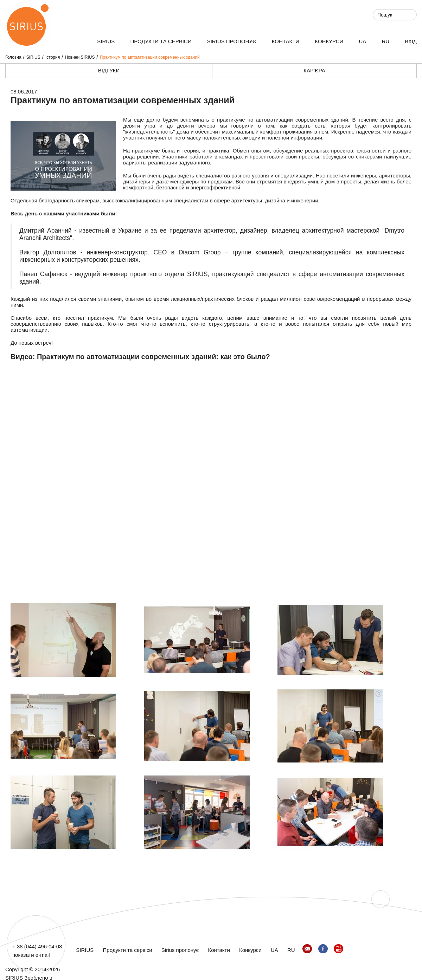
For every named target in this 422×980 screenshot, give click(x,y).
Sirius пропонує (232, 41)
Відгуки (109, 70)
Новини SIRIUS (80, 57)
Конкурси (329, 41)
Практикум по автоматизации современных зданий (150, 57)
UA (362, 41)
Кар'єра (314, 70)
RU (385, 41)
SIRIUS (106, 41)
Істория (53, 57)
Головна (13, 57)
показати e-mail (31, 955)
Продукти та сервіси (161, 41)
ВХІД (411, 41)
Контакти (286, 41)
